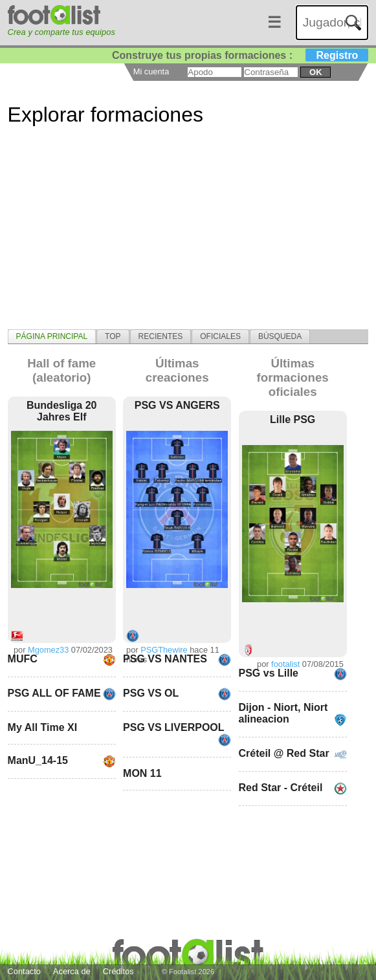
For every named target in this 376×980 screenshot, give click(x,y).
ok (315, 72)
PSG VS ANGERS (177, 405)
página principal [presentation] (52, 336)
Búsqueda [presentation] (280, 336)
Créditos (118, 971)
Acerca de (72, 971)
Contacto (24, 971)
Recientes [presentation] (161, 336)
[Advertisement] (188, 239)
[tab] (52, 336)
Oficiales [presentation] (220, 336)
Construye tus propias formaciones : (240, 55)
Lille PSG (293, 419)
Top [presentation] (113, 336)
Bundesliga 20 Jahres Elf (61, 411)
